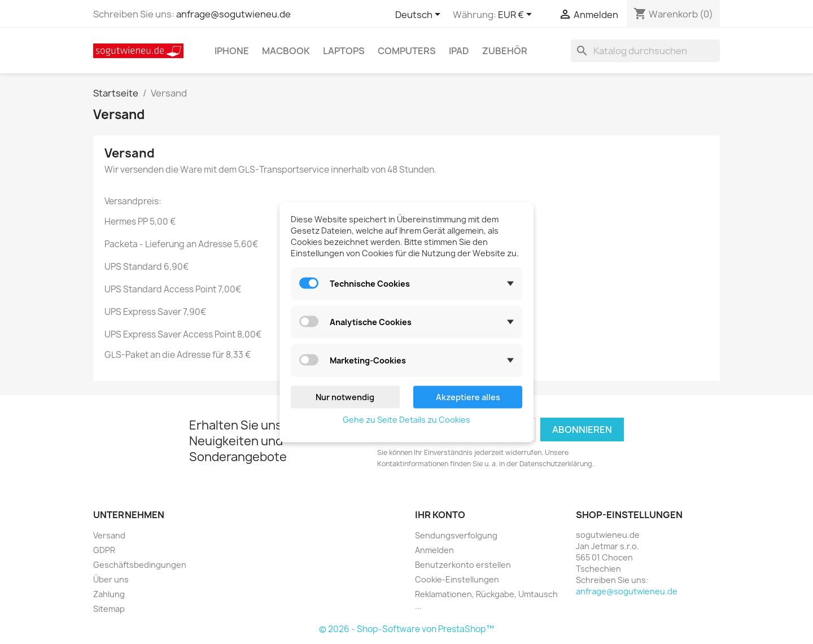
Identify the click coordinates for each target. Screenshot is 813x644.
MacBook (286, 51)
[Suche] (645, 51)
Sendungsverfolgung (456, 535)
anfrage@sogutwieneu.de (233, 14)
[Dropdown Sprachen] (420, 15)
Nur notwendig (345, 397)
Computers (407, 51)
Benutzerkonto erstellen (463, 565)
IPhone (232, 51)
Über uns (111, 579)
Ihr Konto (440, 515)
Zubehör (505, 51)
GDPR (104, 550)
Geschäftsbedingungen (140, 565)
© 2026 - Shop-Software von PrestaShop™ (406, 629)
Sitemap (109, 609)
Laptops (344, 51)
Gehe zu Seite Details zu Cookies (406, 419)
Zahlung (109, 594)
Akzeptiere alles (468, 397)
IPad (459, 51)
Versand (109, 535)
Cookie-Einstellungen (457, 579)
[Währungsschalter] (517, 15)
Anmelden (434, 550)
